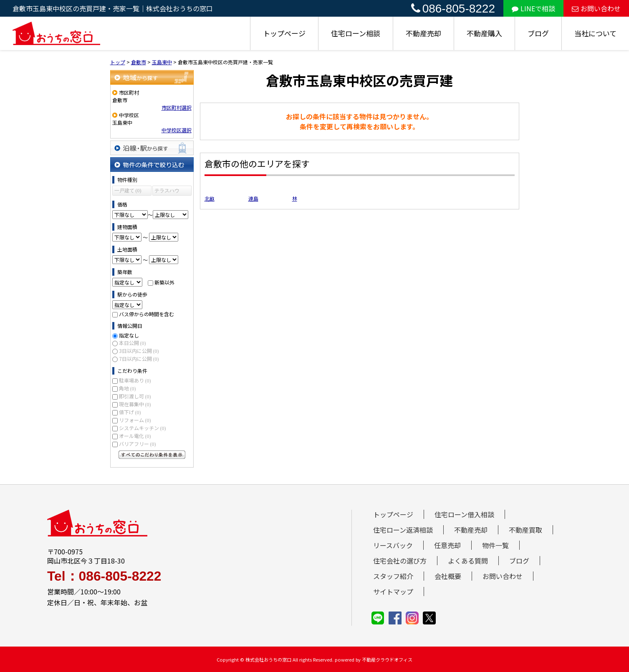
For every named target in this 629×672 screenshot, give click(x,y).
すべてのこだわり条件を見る (152, 455)
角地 (128, 388)
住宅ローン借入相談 (464, 514)
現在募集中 (135, 404)
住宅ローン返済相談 (403, 530)
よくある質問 (468, 561)
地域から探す (152, 77)
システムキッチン (143, 428)
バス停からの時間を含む (147, 314)
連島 (253, 198)
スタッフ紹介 (393, 576)
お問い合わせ (596, 8)
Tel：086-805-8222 (104, 576)
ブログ (538, 33)
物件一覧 (495, 545)
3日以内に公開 (139, 351)
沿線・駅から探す (152, 148)
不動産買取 (525, 530)
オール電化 (135, 436)
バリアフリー (138, 444)
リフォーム (135, 420)
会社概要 (448, 576)
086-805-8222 (453, 9)
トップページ (284, 33)
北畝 (210, 198)
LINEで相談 (533, 8)
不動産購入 (484, 33)
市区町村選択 (177, 107)
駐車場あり (135, 380)
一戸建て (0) (128, 191)
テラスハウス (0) (167, 192)
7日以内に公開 (139, 359)
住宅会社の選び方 (400, 561)
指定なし (129, 335)
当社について (595, 33)
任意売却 (447, 545)
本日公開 (133, 343)
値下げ (130, 412)
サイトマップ (393, 591)
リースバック (393, 545)
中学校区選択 (177, 130)
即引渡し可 (135, 396)
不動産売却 (423, 33)
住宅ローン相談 (356, 33)
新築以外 (164, 282)
